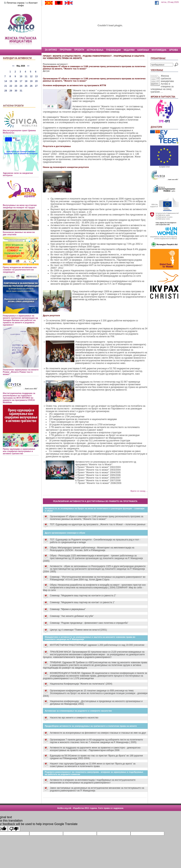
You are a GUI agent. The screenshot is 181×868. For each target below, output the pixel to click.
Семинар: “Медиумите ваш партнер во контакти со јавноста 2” (83, 596)
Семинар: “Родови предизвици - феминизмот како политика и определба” (89, 623)
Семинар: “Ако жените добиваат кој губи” (72, 616)
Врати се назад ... (139, 491)
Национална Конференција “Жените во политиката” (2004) (81, 684)
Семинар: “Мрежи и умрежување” (68, 609)
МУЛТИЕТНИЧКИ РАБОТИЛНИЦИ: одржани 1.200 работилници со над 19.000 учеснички (97, 645)
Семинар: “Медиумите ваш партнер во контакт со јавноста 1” (82, 602)
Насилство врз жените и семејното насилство (74, 718)
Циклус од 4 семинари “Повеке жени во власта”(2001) (78, 630)
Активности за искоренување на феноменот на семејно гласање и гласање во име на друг (98, 733)
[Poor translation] (14, 829)
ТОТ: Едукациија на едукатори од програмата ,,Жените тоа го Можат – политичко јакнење (98, 524)
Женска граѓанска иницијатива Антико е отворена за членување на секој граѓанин (162, 84)
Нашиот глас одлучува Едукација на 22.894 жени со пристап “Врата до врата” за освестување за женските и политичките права (93, 765)
